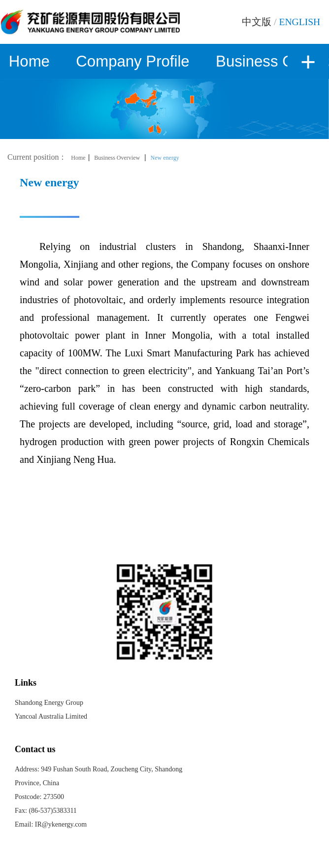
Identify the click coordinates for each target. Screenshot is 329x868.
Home (29, 61)
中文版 (257, 22)
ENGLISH (299, 22)
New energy (165, 158)
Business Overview (117, 158)
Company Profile (132, 61)
